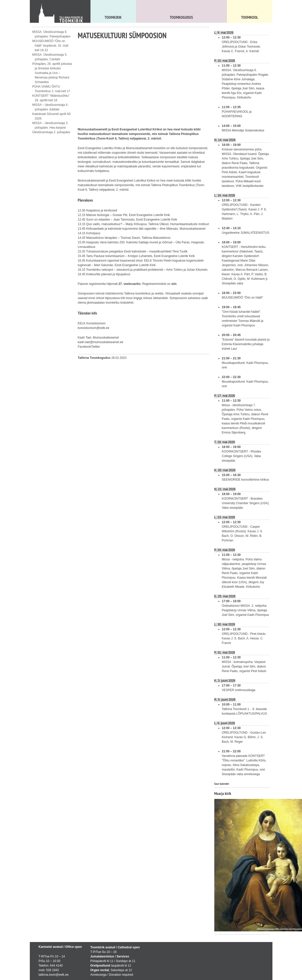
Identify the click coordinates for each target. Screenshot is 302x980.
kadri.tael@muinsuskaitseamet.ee (101, 342)
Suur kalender (222, 784)
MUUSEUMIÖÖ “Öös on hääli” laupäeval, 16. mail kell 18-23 (50, 46)
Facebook (85, 347)
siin (174, 284)
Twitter (95, 347)
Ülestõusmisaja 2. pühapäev (51, 132)
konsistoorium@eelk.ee (94, 328)
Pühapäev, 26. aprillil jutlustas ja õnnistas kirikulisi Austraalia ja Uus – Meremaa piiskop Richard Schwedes (52, 73)
